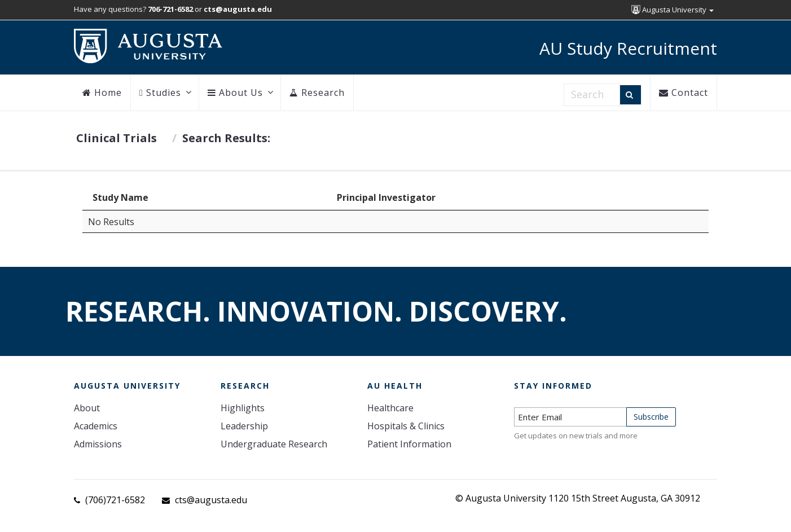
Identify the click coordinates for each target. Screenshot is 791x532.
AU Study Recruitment (628, 48)
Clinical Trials (117, 138)
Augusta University (673, 10)
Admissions (98, 444)
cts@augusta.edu (211, 500)
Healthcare (390, 408)
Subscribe (651, 417)
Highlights (243, 408)
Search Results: (226, 138)
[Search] (630, 95)
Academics (96, 426)
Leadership (244, 426)
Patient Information (409, 444)
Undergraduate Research (274, 444)
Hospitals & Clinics (406, 426)
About (87, 408)
